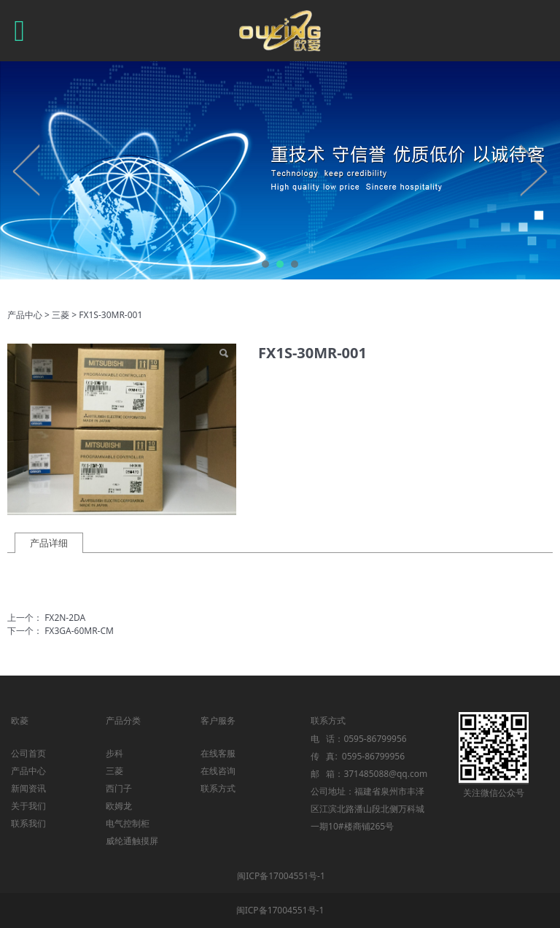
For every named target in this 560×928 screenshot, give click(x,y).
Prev (27, 170)
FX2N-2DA (65, 618)
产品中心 (25, 315)
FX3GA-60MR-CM (79, 631)
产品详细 (49, 543)
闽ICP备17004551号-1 (281, 876)
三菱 (61, 315)
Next (533, 170)
